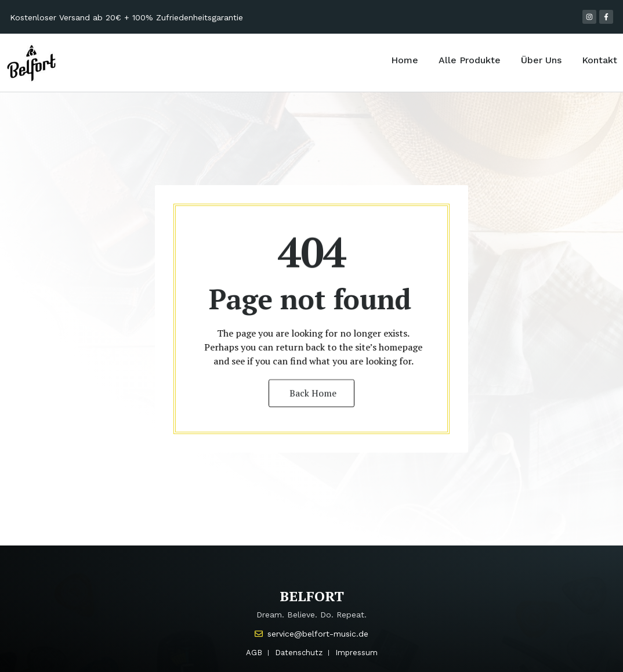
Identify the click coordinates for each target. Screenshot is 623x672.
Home (405, 60)
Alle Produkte (470, 60)
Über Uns (541, 60)
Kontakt (600, 60)
